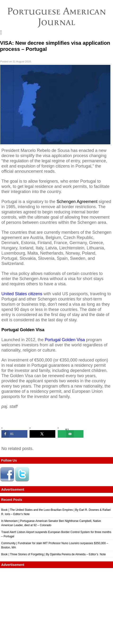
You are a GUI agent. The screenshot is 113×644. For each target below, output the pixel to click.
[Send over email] (71, 434)
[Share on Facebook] (14, 434)
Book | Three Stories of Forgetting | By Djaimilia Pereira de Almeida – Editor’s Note (53, 554)
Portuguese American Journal (57, 16)
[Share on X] (43, 434)
